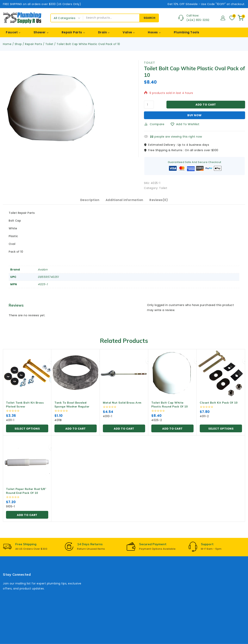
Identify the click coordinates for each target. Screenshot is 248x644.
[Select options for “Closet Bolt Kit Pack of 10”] (221, 432)
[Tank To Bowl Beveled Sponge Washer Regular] (76, 377)
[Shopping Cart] (241, 18)
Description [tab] (87, 202)
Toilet (150, 63)
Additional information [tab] (124, 202)
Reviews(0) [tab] (162, 202)
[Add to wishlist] (186, 124)
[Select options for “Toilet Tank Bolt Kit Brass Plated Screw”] (27, 432)
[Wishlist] (232, 18)
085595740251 (48, 281)
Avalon (43, 273)
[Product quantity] (149, 105)
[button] (76, 432)
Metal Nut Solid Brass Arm (122, 407)
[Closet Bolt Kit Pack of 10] (221, 377)
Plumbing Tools (187, 32)
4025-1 (43, 288)
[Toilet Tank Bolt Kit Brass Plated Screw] (27, 377)
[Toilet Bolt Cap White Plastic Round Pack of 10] (172, 377)
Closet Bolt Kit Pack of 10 (219, 407)
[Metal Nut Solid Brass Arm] (124, 377)
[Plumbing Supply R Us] (22, 18)
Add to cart (206, 105)
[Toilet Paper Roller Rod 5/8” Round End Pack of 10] (27, 464)
